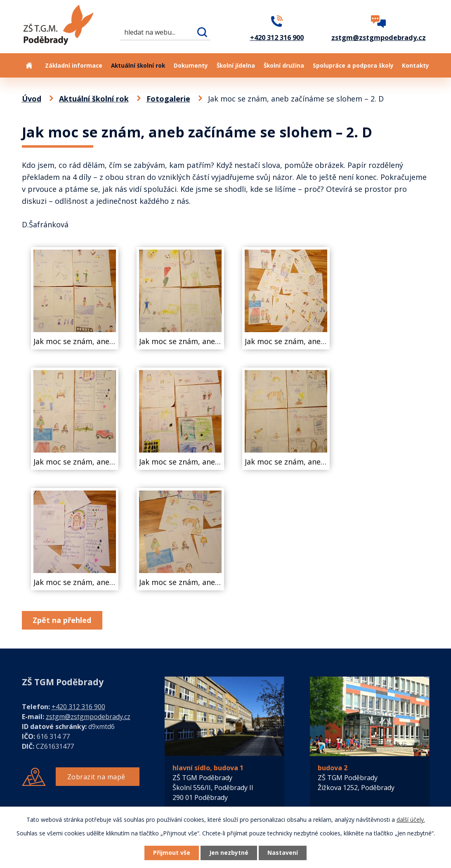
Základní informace (74, 66)
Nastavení (283, 853)
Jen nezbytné (229, 853)
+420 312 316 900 (78, 707)
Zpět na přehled (62, 620)
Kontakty (416, 66)
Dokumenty (191, 66)
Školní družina (284, 66)
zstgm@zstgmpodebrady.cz (88, 717)
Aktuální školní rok (138, 66)
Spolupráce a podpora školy (353, 66)
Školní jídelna (236, 66)
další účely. (411, 820)
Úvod (29, 65)
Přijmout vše (172, 853)
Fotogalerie (168, 99)
